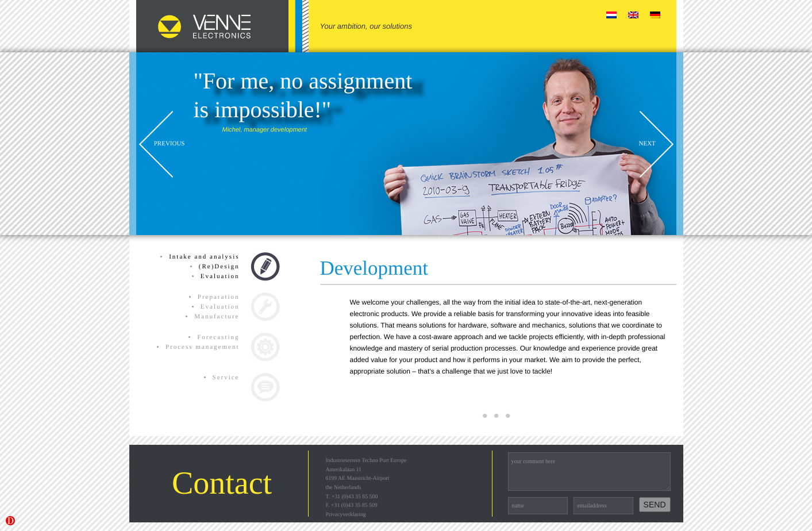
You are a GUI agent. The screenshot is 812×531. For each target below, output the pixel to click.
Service (226, 378)
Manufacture (217, 317)
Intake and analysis (204, 257)
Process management (203, 347)
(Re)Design (219, 267)
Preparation (219, 297)
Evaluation (220, 276)
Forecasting (218, 337)
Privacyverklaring (346, 515)
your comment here (589, 472)
